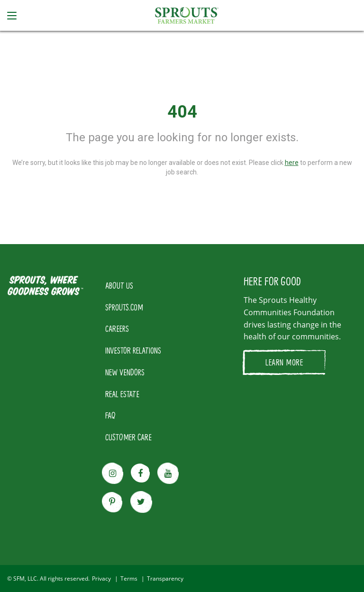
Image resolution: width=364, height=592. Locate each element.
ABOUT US (119, 285)
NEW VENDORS (125, 372)
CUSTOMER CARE (128, 437)
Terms (129, 578)
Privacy (101, 578)
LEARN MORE (284, 362)
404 (182, 112)
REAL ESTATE (122, 394)
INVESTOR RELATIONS (133, 350)
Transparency (165, 578)
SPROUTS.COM (124, 307)
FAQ (110, 415)
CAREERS (117, 328)
